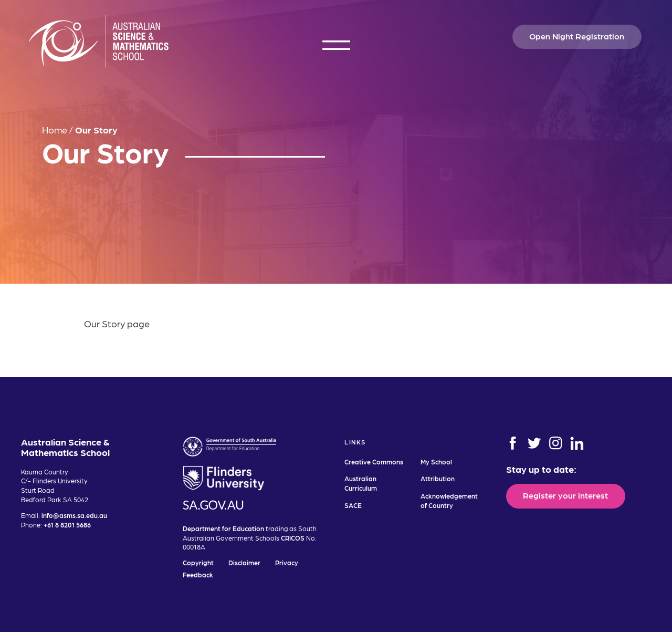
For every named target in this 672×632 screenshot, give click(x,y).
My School (436, 462)
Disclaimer (244, 562)
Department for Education (223, 528)
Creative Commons (374, 462)
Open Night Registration (577, 36)
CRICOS (293, 538)
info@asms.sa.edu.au (74, 515)
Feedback (198, 574)
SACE (353, 505)
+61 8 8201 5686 (67, 525)
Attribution (438, 478)
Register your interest (565, 495)
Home (55, 129)
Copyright (198, 562)
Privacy (287, 562)
